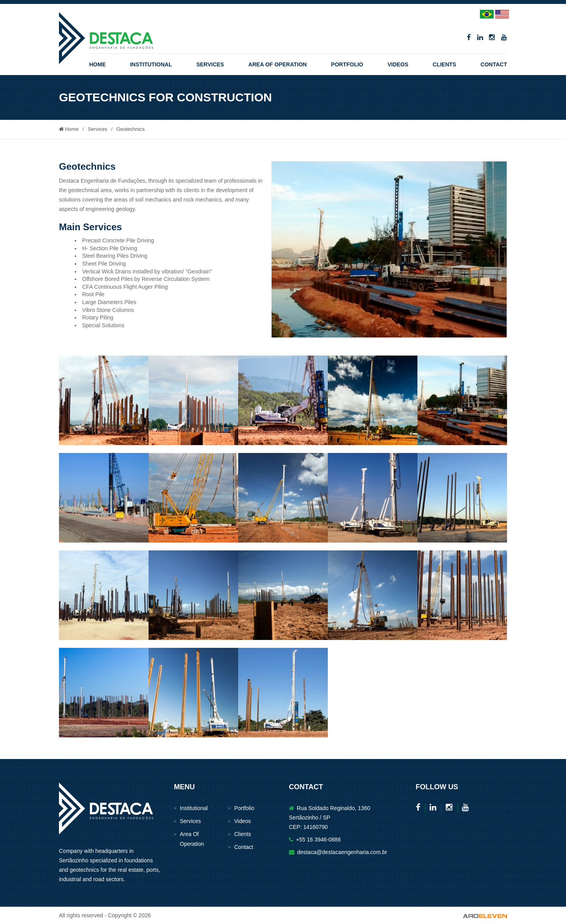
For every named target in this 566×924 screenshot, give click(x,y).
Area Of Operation (278, 64)
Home (97, 64)
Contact (494, 64)
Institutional (151, 64)
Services (210, 64)
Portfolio (347, 64)
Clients (445, 64)
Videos (398, 64)
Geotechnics (130, 129)
